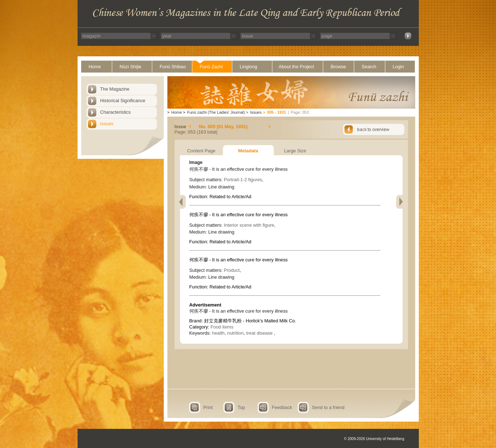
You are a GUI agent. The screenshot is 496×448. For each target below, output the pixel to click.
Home (95, 67)
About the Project (297, 67)
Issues (107, 124)
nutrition (236, 333)
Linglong (249, 67)
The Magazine (115, 89)
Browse (339, 67)
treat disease (260, 333)
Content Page (201, 151)
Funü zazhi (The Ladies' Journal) (216, 112)
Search (369, 67)
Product (232, 270)
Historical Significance (123, 101)
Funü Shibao (173, 67)
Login (398, 67)
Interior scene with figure (249, 225)
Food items (222, 327)
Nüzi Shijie (131, 67)
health (218, 333)
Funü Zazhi (211, 67)
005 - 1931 (276, 112)
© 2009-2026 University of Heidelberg (374, 439)
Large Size (295, 151)
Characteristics (116, 112)
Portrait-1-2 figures (243, 180)
